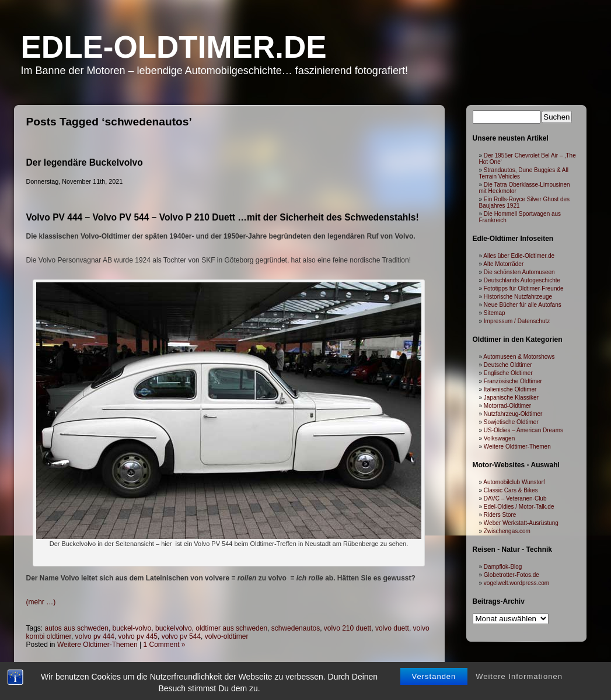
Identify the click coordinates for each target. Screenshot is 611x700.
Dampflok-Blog (503, 567)
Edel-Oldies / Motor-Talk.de (519, 507)
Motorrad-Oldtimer (507, 406)
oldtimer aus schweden (231, 628)
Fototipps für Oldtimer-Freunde (524, 288)
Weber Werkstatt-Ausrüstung (521, 523)
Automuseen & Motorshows (519, 357)
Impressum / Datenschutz (517, 321)
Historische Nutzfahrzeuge (518, 297)
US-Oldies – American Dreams (523, 430)
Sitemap (495, 313)
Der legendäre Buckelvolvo (85, 162)
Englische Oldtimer (508, 373)
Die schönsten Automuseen (519, 272)
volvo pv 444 (95, 636)
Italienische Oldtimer (510, 389)
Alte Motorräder (503, 264)
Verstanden (434, 655)
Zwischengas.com (507, 531)
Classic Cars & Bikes (511, 490)
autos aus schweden (77, 628)
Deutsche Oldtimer (508, 365)
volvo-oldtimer (227, 636)
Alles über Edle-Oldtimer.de (519, 256)
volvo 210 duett (348, 628)
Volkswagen (499, 438)
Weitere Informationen (519, 655)
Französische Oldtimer (513, 381)
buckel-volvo (132, 628)
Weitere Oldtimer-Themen (517, 447)
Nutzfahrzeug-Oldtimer (513, 414)
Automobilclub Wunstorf (514, 482)
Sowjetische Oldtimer (511, 422)
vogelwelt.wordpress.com (516, 583)
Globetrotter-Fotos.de (512, 575)
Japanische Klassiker (511, 398)
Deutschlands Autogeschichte (522, 280)
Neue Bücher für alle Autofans (523, 305)
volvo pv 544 (181, 636)
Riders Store (500, 515)
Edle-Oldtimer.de (174, 47)
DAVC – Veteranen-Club (515, 498)
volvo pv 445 (138, 636)
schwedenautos (296, 628)
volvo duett (392, 628)
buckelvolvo (174, 628)
